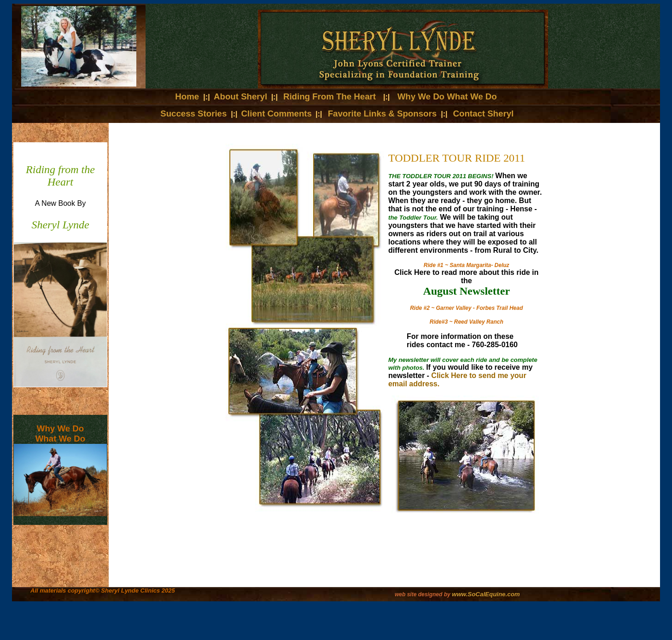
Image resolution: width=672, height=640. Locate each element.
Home (188, 96)
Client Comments (277, 113)
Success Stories (193, 113)
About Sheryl (240, 96)
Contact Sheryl (484, 113)
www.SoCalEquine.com (486, 594)
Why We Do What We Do (447, 96)
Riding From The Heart (330, 96)
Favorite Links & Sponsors (384, 113)
